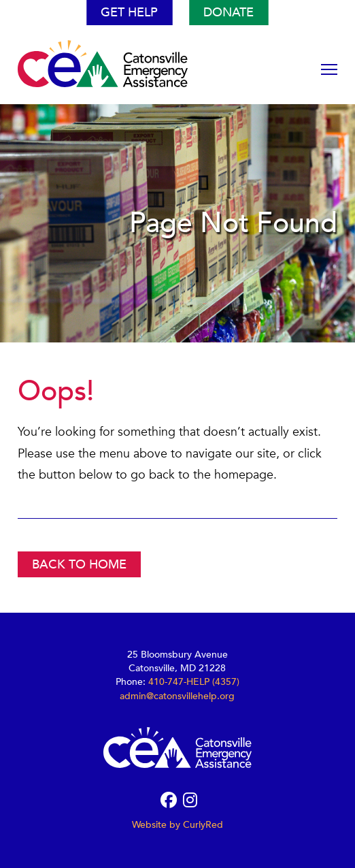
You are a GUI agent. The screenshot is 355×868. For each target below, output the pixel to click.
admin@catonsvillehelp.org (177, 696)
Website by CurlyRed (177, 825)
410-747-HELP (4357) (194, 682)
